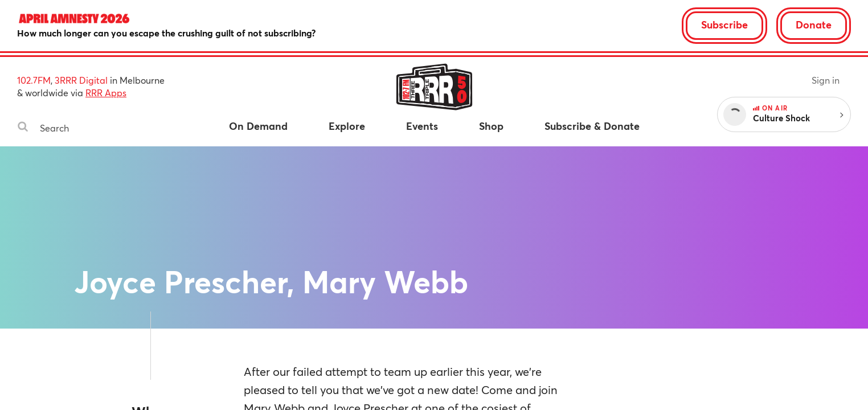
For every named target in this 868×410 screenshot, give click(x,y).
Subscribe (724, 24)
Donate (814, 24)
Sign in (826, 80)
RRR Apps (106, 93)
